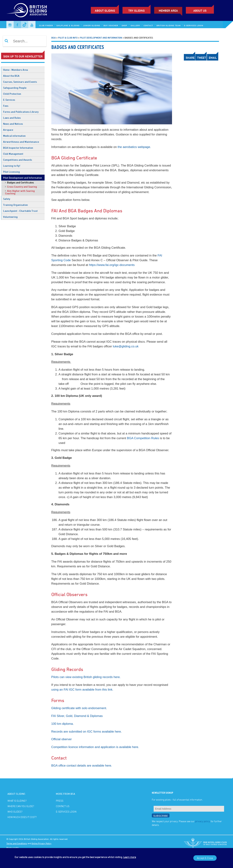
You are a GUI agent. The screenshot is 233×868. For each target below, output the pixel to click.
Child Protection (12, 94)
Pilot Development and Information (23, 178)
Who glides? (15, 812)
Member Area (168, 11)
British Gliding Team (169, 25)
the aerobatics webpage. (134, 147)
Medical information (14, 136)
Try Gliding (137, 11)
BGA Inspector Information (18, 148)
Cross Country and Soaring (21, 187)
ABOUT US (200, 11)
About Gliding (105, 11)
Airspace (8, 130)
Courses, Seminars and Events (20, 82)
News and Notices (13, 124)
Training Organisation (15, 205)
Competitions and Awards (18, 160)
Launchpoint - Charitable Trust (20, 211)
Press (60, 801)
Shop (124, 25)
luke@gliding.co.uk (126, 346)
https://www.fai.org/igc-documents (112, 265)
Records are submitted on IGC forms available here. (87, 732)
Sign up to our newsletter (23, 56)
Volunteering (10, 217)
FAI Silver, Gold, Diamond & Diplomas (77, 716)
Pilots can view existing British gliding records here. (86, 677)
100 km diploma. (63, 724)
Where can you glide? (21, 806)
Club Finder (46, 25)
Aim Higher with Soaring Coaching (20, 192)
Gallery (135, 25)
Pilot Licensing (11, 172)
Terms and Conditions (17, 843)
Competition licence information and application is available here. (95, 747)
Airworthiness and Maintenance (21, 142)
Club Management (13, 154)
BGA (54, 38)
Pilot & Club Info (68, 38)
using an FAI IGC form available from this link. (82, 690)
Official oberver (62, 739)
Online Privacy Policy (41, 843)
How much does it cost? (22, 817)
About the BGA (11, 76)
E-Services (9, 100)
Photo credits (13, 848)
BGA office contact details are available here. (82, 766)
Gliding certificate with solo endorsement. (79, 708)
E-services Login (194, 25)
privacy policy (203, 821)
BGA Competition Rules (143, 438)
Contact (148, 25)
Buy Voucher (111, 25)
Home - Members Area (15, 70)
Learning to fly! (12, 166)
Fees (6, 106)
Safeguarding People (15, 88)
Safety (7, 199)
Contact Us (63, 806)
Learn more (130, 857)
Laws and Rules (12, 118)
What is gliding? (17, 801)
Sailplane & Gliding (68, 25)
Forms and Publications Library (21, 112)
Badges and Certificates (19, 182)
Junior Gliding (92, 25)
